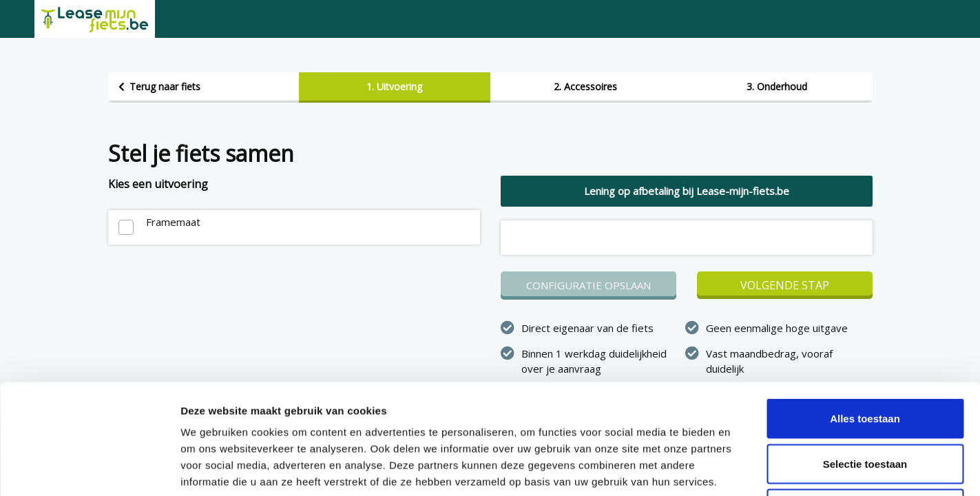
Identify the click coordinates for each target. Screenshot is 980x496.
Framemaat (173, 222)
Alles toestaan (865, 315)
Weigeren (865, 405)
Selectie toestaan (865, 361)
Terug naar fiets (165, 86)
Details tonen (744, 469)
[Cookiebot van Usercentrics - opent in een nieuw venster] (89, 469)
